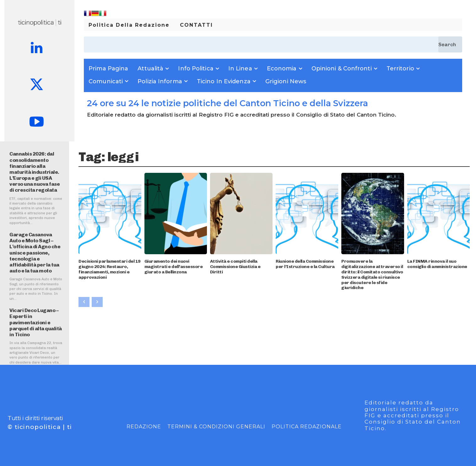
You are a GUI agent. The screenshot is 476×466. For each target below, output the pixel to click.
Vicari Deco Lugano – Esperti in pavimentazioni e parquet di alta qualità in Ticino (36, 322)
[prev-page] (84, 302)
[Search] (450, 44)
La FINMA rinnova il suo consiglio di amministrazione (437, 264)
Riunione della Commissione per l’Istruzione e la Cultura (305, 264)
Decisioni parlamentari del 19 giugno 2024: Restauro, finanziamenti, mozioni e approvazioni (110, 269)
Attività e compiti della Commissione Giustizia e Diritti (235, 267)
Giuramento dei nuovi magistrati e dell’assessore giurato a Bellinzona (174, 267)
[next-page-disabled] (97, 302)
